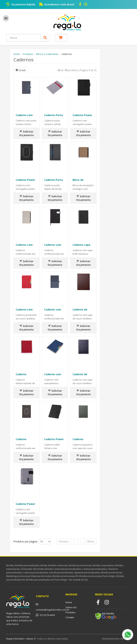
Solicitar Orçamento (26, 133)
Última (90, 541)
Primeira (64, 541)
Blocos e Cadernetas (47, 54)
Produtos (28, 54)
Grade (21, 70)
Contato (70, 617)
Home (17, 54)
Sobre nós (71, 607)
